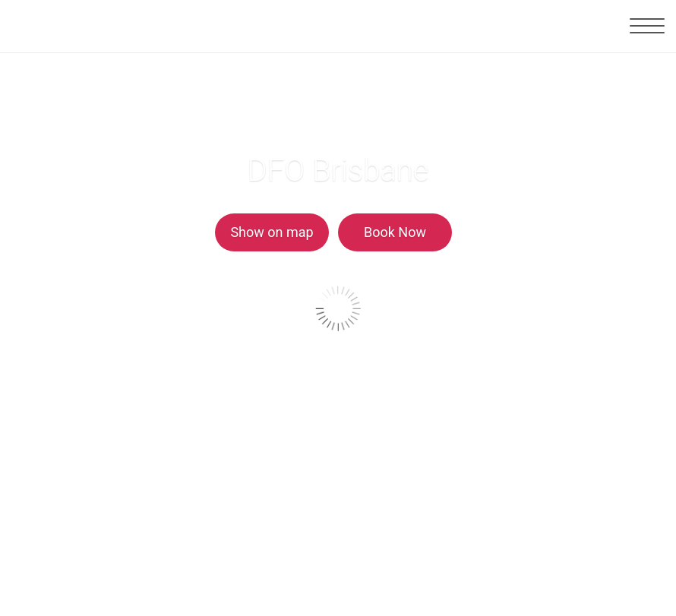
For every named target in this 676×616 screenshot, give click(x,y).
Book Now (395, 232)
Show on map (272, 232)
